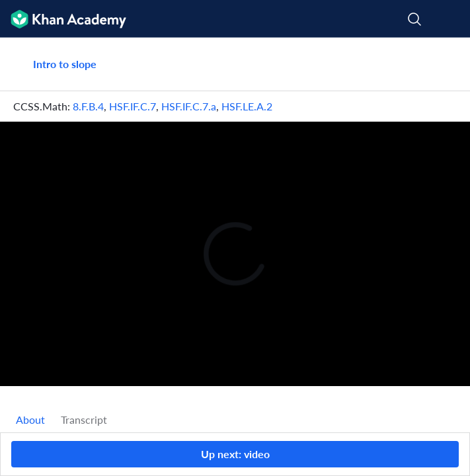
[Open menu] (451, 19)
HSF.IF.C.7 (133, 106)
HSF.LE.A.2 (247, 106)
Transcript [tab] (84, 419)
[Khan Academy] (63, 19)
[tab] (30, 420)
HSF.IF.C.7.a (189, 106)
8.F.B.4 (88, 106)
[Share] (445, 64)
